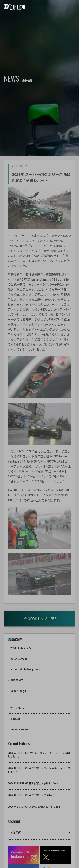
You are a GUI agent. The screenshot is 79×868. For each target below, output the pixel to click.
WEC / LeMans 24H (22, 634)
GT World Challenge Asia (25, 656)
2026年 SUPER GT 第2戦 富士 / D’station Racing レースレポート (39, 756)
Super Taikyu (18, 677)
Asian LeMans (19, 645)
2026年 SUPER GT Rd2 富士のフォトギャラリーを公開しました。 (39, 741)
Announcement (20, 716)
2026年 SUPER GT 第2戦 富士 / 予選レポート (33, 781)
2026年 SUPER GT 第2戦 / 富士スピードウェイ (34, 793)
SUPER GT (17, 666)
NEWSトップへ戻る (41, 605)
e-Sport (15, 705)
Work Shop (17, 694)
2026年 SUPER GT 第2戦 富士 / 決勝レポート (33, 769)
